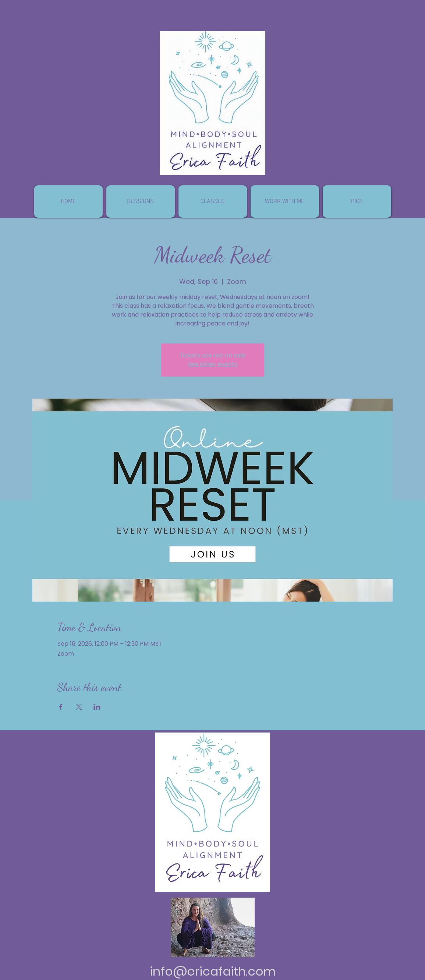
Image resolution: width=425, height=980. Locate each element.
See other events (212, 364)
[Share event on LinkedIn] (97, 707)
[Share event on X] (79, 707)
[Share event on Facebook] (61, 707)
